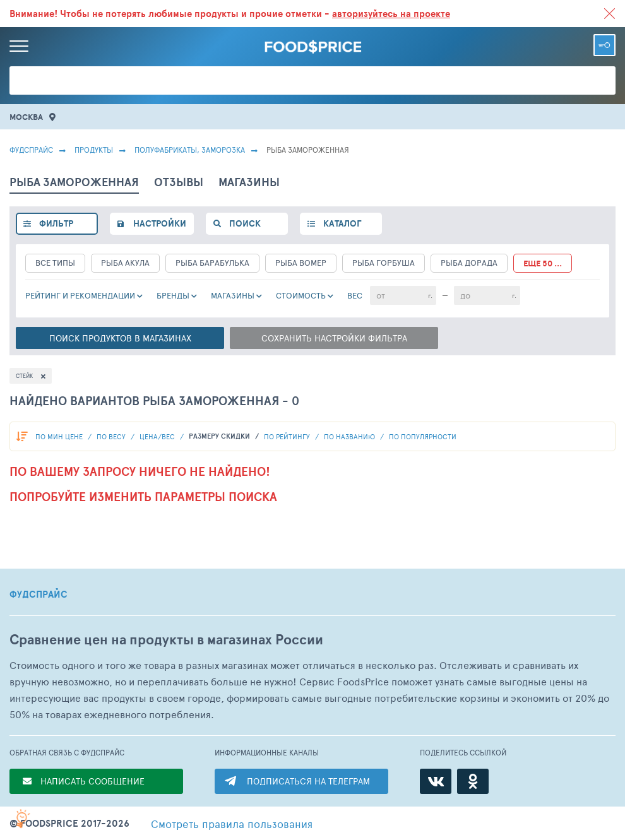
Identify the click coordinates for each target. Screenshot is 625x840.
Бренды (173, 295)
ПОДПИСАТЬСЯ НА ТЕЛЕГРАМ (308, 781)
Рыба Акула (125, 263)
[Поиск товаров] (312, 80)
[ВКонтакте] (436, 781)
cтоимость (301, 295)
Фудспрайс (31, 150)
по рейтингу (288, 436)
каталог (342, 223)
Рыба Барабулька (212, 263)
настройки (160, 223)
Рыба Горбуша (384, 263)
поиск (245, 223)
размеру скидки (220, 436)
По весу (112, 436)
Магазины (233, 295)
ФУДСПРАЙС (39, 595)
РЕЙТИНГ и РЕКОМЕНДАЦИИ (80, 295)
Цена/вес (158, 436)
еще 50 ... (543, 263)
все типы (55, 263)
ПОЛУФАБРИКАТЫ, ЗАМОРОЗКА (190, 150)
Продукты (94, 150)
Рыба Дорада (469, 263)
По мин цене (60, 436)
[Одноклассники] (473, 781)
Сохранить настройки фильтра (334, 338)
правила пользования (232, 824)
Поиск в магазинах (120, 338)
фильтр (56, 223)
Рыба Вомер (301, 263)
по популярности (423, 436)
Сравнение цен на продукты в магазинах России (166, 640)
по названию (350, 436)
